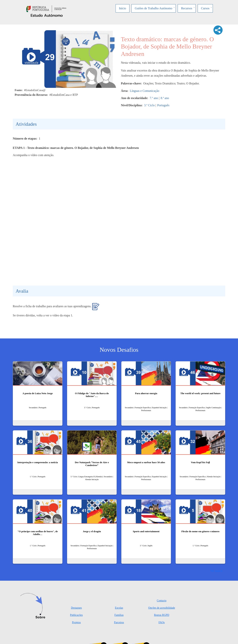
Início (123, 8)
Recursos (187, 8)
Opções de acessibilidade (162, 608)
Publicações (76, 615)
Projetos (76, 622)
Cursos (205, 8)
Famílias (119, 615)
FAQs (162, 622)
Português (163, 105)
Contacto (162, 601)
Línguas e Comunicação (145, 91)
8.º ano (165, 98)
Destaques (76, 608)
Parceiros (119, 622)
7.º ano (154, 98)
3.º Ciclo (149, 105)
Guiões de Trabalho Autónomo (154, 8)
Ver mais (215, 571)
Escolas (119, 608)
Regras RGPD (162, 615)
